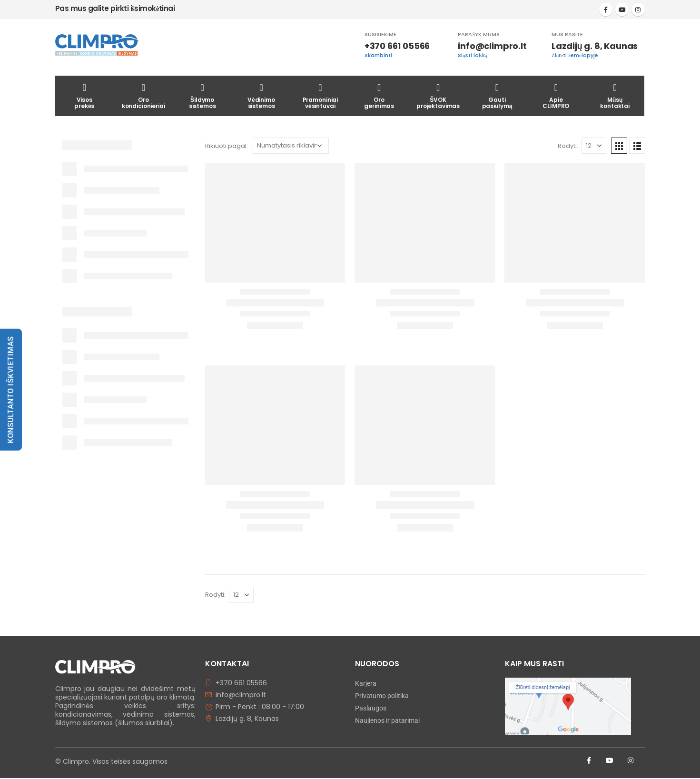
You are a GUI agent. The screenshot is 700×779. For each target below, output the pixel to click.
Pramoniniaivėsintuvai (320, 95)
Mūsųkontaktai (615, 95)
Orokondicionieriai (143, 95)
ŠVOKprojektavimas (438, 95)
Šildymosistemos (202, 95)
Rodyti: (568, 146)
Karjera (366, 683)
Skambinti (378, 55)
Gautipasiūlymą (497, 95)
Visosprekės (84, 95)
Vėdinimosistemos (261, 95)
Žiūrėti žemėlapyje (575, 55)
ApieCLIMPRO (556, 95)
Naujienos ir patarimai (387, 720)
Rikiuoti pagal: (227, 146)
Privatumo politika (382, 696)
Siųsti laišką (473, 55)
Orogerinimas (379, 95)
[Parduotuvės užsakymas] (291, 146)
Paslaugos (371, 708)
